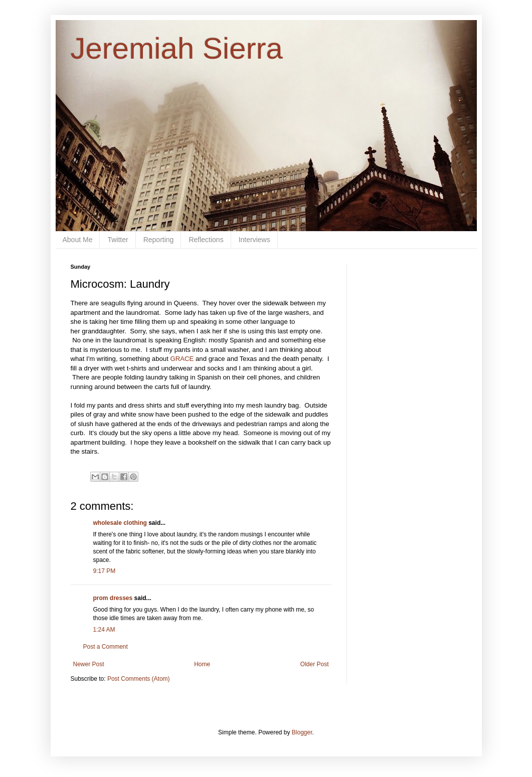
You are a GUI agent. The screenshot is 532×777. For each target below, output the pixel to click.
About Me (78, 240)
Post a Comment (106, 647)
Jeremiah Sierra (177, 48)
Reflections (206, 240)
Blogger (302, 732)
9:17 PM (105, 571)
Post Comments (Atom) (139, 679)
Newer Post (89, 664)
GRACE (183, 359)
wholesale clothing (120, 523)
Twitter (118, 240)
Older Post (315, 664)
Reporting (159, 240)
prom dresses (113, 598)
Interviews (254, 240)
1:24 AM (104, 630)
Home (202, 664)
